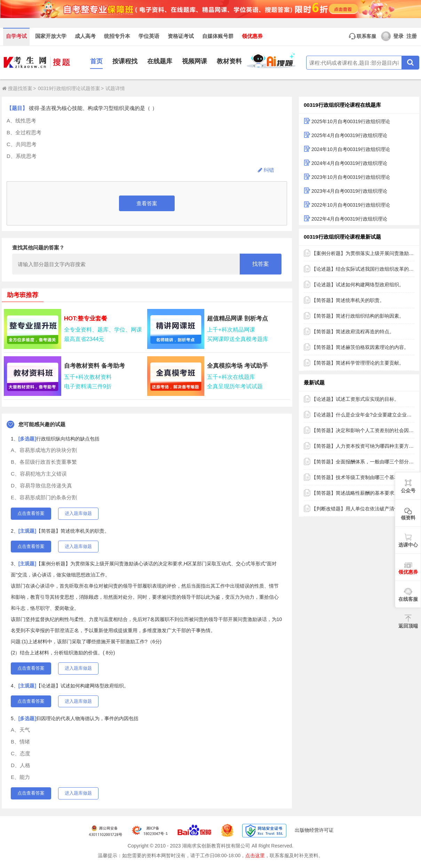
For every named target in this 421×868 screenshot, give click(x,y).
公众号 (408, 491)
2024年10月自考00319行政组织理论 (351, 149)
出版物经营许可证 (314, 830)
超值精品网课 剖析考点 (237, 318)
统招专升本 (117, 36)
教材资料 (229, 61)
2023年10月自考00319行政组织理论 (351, 177)
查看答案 (147, 203)
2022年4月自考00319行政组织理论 (349, 219)
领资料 (408, 518)
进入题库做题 (78, 513)
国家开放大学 (51, 36)
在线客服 (408, 599)
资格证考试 (181, 36)
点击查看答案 (31, 513)
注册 (412, 36)
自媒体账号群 (218, 36)
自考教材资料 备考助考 (94, 366)
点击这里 (255, 855)
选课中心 (408, 545)
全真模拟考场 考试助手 (237, 366)
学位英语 (149, 36)
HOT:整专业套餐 (86, 318)
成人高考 (85, 36)
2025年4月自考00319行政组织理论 (349, 135)
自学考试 (16, 36)
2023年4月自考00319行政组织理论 (349, 191)
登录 (392, 36)
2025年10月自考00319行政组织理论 (351, 121)
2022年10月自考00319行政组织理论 (351, 205)
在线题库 (160, 61)
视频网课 (194, 61)
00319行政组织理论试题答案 (69, 88)
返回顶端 (408, 626)
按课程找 (125, 61)
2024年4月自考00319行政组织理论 (349, 163)
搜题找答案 (17, 88)
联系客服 (363, 36)
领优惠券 (252, 36)
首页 (96, 61)
